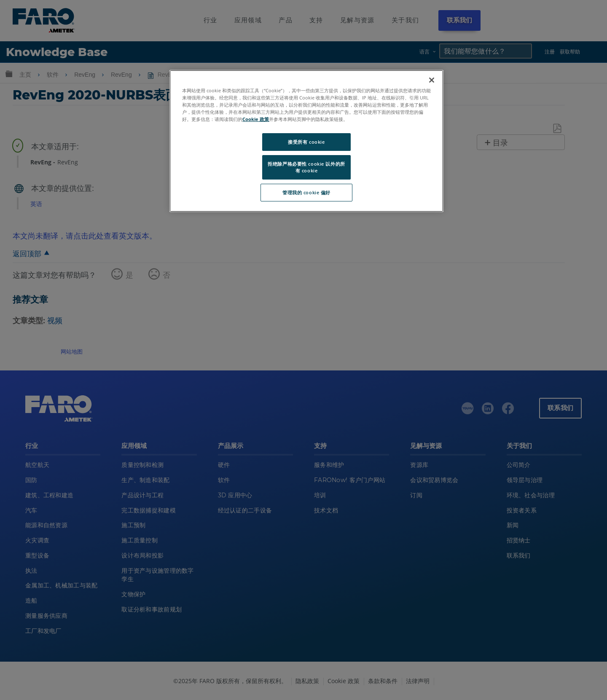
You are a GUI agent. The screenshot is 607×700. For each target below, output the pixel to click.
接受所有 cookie (306, 142)
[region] (306, 141)
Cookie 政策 (256, 119)
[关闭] (432, 80)
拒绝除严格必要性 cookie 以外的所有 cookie (306, 167)
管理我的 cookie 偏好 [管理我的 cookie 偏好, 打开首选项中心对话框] (306, 192)
